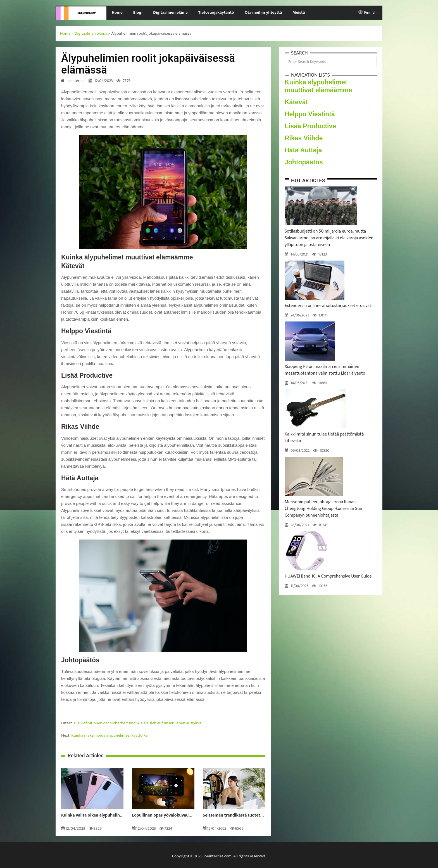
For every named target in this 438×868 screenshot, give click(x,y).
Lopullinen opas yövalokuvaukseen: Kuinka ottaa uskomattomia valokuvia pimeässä (163, 815)
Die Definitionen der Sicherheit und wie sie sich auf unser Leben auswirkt (138, 723)
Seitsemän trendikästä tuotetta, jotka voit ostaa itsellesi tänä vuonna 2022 (234, 815)
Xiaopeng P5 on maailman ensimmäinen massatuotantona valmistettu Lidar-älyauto (325, 370)
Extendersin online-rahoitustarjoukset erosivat (328, 306)
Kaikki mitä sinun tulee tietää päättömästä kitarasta (324, 438)
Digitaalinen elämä (170, 12)
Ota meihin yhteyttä (263, 12)
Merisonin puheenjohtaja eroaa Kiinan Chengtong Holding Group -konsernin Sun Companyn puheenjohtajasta (323, 509)
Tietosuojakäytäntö (216, 12)
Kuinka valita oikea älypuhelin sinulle (92, 815)
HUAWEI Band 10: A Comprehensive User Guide (328, 576)
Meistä (299, 12)
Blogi (138, 12)
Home (117, 12)
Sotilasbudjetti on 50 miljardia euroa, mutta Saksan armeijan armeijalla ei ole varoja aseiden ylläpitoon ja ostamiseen (329, 238)
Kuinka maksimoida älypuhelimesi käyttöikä (109, 735)
